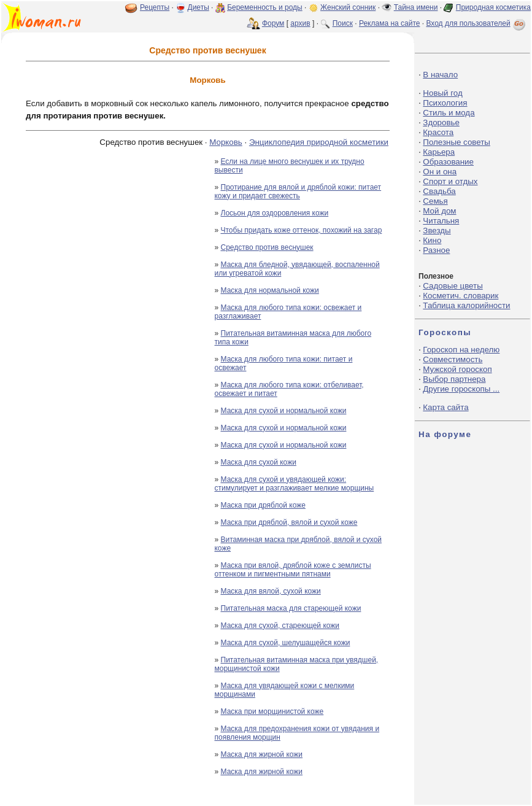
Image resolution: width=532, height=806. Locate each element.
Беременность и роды (265, 7)
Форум (273, 23)
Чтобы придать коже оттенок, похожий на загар (302, 230)
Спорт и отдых (450, 181)
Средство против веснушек (267, 247)
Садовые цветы (453, 286)
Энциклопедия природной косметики (319, 142)
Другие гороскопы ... (461, 389)
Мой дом (439, 211)
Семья (435, 201)
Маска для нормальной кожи (270, 290)
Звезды (437, 231)
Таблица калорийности (466, 305)
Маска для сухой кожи (259, 462)
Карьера (439, 152)
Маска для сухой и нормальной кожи (284, 411)
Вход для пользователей (477, 23)
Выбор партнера (454, 379)
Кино (432, 240)
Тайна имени (416, 7)
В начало (440, 75)
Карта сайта (445, 407)
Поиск (343, 23)
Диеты (199, 7)
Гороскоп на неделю (461, 350)
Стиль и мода (449, 113)
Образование (448, 162)
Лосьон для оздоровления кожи (275, 213)
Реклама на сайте (390, 23)
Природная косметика (493, 7)
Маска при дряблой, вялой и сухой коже (289, 522)
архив (300, 23)
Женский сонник (348, 7)
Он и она (440, 172)
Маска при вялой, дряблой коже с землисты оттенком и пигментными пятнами (292, 570)
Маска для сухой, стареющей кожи (280, 626)
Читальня (441, 221)
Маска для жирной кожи (262, 754)
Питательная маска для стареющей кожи (291, 608)
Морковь (226, 142)
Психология (445, 103)
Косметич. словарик (461, 296)
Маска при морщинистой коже (272, 711)
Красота (438, 132)
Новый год (442, 93)
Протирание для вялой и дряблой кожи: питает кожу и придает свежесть (298, 192)
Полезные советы (457, 142)
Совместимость (453, 359)
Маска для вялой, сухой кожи (271, 591)
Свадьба (439, 191)
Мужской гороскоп (457, 369)
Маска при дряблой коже (263, 505)
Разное (436, 250)
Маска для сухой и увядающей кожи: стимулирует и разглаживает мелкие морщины (294, 484)
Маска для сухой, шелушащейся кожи (286, 643)
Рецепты (155, 7)
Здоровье (441, 122)
